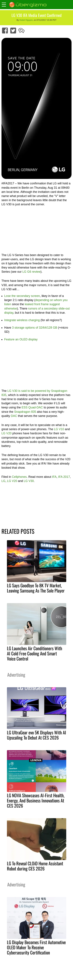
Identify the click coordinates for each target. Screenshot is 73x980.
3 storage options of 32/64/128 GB (35, 328)
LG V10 (59, 429)
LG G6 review (31, 272)
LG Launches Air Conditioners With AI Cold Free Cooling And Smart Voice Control (35, 653)
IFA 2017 (64, 477)
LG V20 (7, 433)
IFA (54, 477)
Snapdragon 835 (25, 412)
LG (3, 481)
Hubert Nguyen (26, 20)
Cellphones (19, 477)
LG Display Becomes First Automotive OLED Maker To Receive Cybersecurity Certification (36, 947)
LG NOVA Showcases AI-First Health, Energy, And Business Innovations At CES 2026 (36, 800)
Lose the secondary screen (22, 296)
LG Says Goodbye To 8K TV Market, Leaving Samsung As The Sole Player (36, 588)
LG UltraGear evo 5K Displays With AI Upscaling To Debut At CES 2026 (36, 735)
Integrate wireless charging (22, 320)
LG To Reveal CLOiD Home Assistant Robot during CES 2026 (35, 866)
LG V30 (29, 481)
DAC (14, 416)
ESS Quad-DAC (32, 407)
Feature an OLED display (21, 339)
